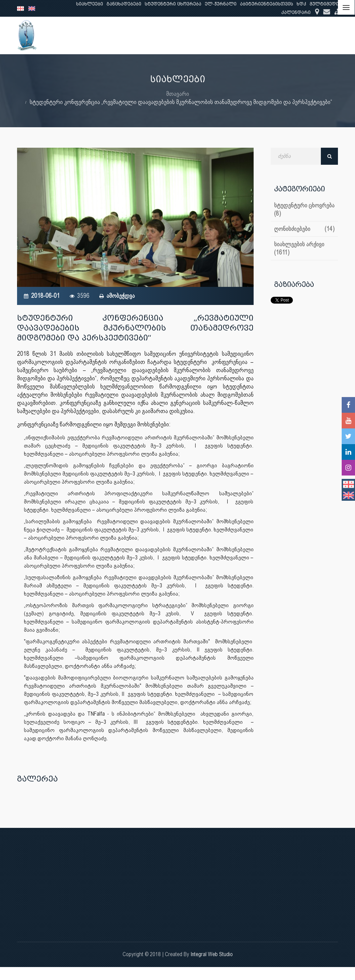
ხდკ (301, 4)
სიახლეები (90, 4)
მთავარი (178, 94)
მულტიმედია (325, 4)
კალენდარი (296, 12)
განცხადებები (124, 4)
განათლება (204, 35)
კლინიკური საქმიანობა (289, 35)
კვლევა (239, 35)
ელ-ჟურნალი (221, 4)
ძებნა (329, 156)
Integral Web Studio (212, 954)
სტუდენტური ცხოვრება (173, 4)
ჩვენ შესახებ (162, 35)
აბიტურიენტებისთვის (267, 4)
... (331, 35)
